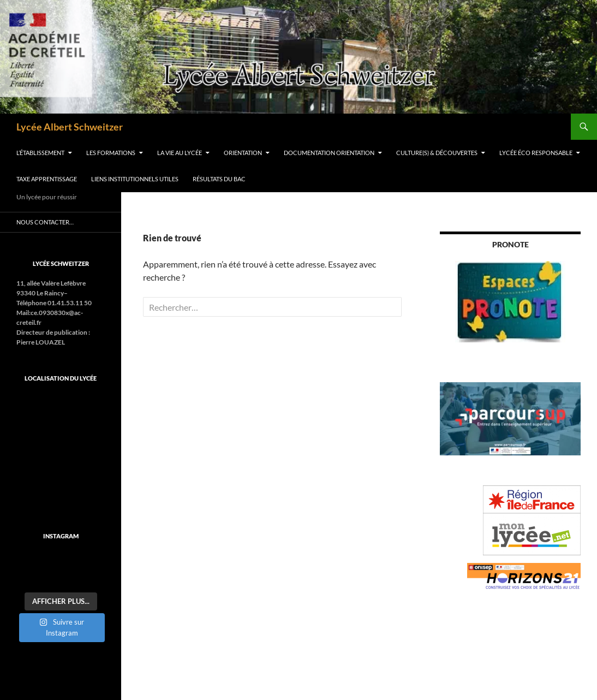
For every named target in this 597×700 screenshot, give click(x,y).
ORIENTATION (243, 153)
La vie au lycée (180, 153)
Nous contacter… (45, 222)
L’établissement (40, 153)
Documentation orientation (329, 153)
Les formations (111, 153)
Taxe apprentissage (47, 179)
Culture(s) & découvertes (437, 153)
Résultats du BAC (219, 179)
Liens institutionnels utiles (135, 179)
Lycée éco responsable (536, 153)
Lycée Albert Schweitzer (70, 127)
